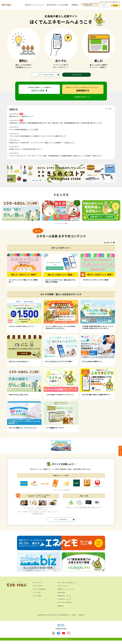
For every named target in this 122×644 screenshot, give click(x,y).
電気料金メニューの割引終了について (21, 118)
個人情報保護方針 (63, 618)
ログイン (102, 6)
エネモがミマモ (62, 588)
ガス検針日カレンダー (64, 602)
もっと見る (108, 111)
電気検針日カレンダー (64, 598)
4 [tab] (59, 225)
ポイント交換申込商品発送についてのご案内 (24, 131)
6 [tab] (63, 225)
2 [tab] (56, 225)
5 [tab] (61, 225)
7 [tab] (64, 225)
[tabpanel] (21, 212)
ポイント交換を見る (61, 522)
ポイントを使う (37, 595)
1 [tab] (55, 225)
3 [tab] (58, 225)
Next (109, 212)
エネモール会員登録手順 (40, 592)
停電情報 (71, 5)
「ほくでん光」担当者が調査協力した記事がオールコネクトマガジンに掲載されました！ (38, 138)
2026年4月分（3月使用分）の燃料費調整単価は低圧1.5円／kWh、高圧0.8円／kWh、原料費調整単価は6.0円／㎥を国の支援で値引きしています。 (56, 125)
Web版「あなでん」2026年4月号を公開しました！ (26, 151)
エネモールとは (77, 76)
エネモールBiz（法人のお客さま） (109, 2)
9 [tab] (68, 225)
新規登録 (114, 6)
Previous (13, 212)
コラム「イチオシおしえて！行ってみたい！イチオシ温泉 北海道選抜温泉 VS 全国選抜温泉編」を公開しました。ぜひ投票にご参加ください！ (56, 158)
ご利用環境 (82, 618)
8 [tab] (66, 225)
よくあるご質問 (61, 5)
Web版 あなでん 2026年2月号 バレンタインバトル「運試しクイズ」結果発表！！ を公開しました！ (42, 145)
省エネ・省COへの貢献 (64, 605)
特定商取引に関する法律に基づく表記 (45, 618)
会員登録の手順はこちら (82, 99)
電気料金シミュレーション (32, 5)
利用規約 (74, 618)
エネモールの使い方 (38, 588)
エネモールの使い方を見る (46, 76)
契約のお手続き (49, 5)
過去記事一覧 (108, 245)
